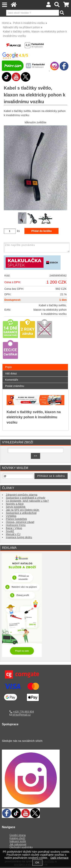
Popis (8, 367)
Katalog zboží (17, 839)
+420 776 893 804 (22, 712)
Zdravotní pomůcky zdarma (22, 495)
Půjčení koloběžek (16, 519)
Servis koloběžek (16, 507)
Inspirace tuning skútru (19, 537)
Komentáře (12, 380)
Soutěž (10, 531)
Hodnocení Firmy (16, 525)
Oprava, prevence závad (20, 522)
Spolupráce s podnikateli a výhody (26, 498)
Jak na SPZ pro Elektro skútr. (23, 510)
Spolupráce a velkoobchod (21, 513)
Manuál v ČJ (13, 534)
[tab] (35, 364)
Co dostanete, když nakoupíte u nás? (27, 501)
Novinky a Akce (15, 504)
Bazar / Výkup (14, 528)
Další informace (59, 858)
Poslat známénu (15, 386)
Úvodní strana (18, 836)
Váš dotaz (11, 373)
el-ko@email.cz (20, 715)
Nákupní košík (18, 842)
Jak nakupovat (18, 846)
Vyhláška (11, 516)
